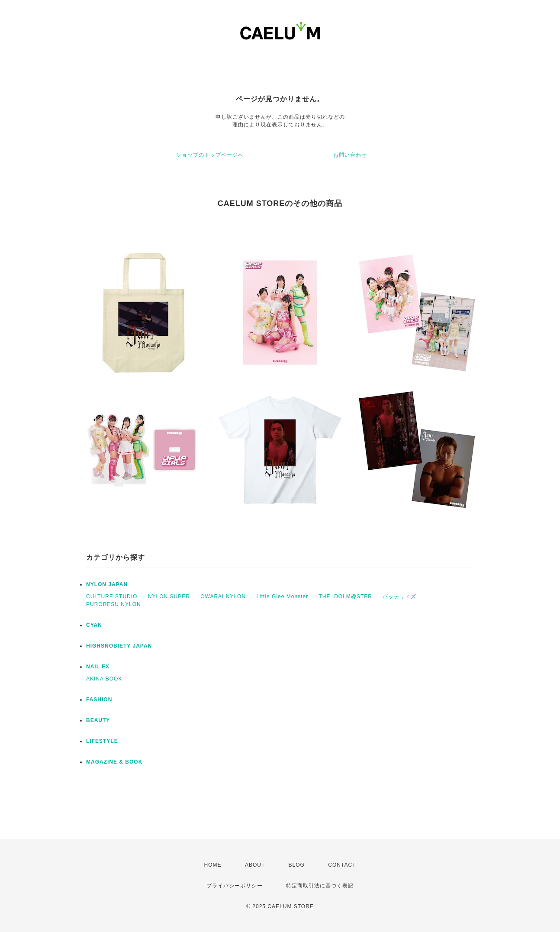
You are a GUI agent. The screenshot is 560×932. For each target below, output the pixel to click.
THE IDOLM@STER (345, 597)
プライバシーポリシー (235, 886)
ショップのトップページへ (210, 155)
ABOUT (255, 865)
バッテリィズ (399, 597)
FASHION (99, 700)
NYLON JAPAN (107, 584)
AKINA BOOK (104, 679)
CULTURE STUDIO (112, 597)
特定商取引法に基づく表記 (320, 886)
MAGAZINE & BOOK (114, 762)
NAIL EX (98, 667)
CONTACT (342, 865)
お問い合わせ (350, 155)
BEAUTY (98, 720)
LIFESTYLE (102, 741)
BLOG (297, 865)
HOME (213, 865)
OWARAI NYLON (223, 597)
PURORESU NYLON (114, 604)
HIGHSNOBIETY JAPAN (119, 646)
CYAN (94, 625)
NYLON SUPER (169, 597)
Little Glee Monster (282, 597)
